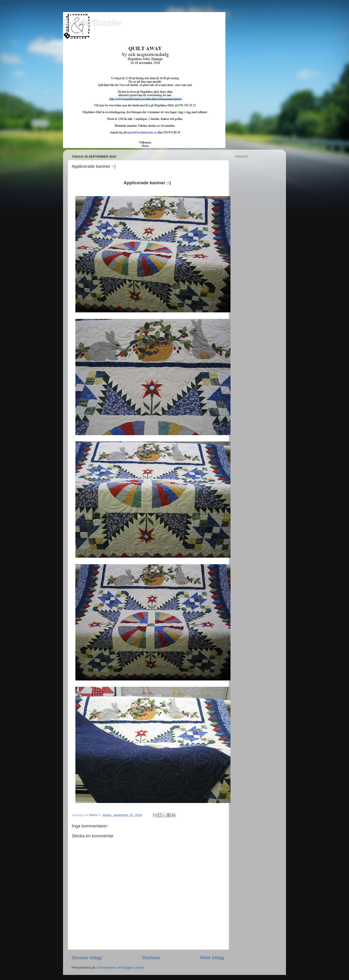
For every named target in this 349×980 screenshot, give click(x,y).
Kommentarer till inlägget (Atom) (120, 968)
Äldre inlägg (212, 958)
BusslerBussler (92, 22)
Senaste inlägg (87, 958)
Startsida (151, 958)
